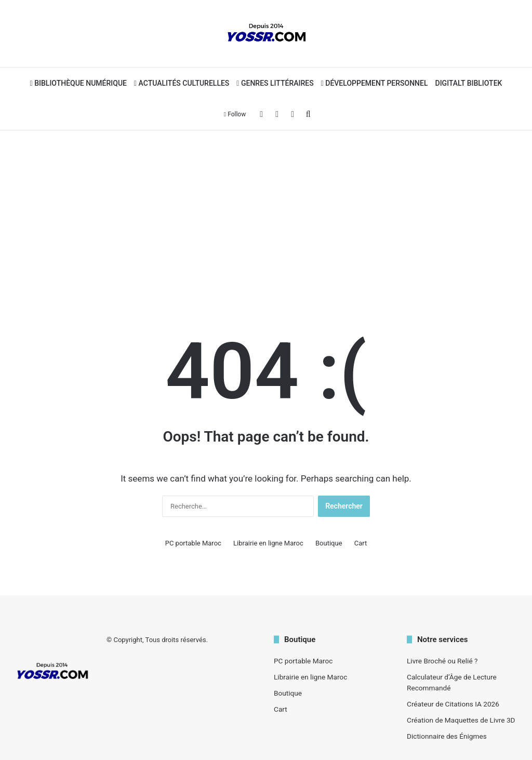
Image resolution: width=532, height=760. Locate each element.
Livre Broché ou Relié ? (442, 661)
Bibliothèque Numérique (78, 83)
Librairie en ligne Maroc (268, 543)
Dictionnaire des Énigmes (447, 736)
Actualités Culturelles (182, 83)
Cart (361, 543)
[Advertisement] (266, 214)
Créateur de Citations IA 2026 (453, 704)
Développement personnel (375, 83)
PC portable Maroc (193, 543)
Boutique (329, 543)
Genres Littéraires (275, 83)
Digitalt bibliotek (469, 83)
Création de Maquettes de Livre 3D (461, 720)
